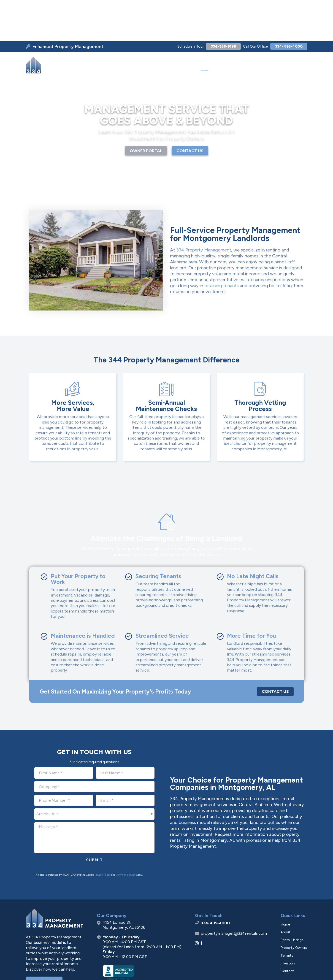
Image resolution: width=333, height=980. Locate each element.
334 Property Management (204, 210)
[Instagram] (197, 903)
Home (285, 885)
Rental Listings (292, 900)
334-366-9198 (215, 6)
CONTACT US (190, 111)
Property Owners (294, 908)
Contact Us (275, 652)
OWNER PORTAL (146, 111)
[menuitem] (111, 25)
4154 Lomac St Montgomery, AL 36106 (124, 885)
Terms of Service (126, 835)
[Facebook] (202, 903)
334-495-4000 (286, 6)
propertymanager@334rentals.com (234, 894)
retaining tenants (222, 246)
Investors (288, 923)
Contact (287, 931)
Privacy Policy (103, 835)
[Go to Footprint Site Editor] (298, 970)
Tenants (287, 916)
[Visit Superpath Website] (35, 970)
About (286, 892)
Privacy (250, 970)
